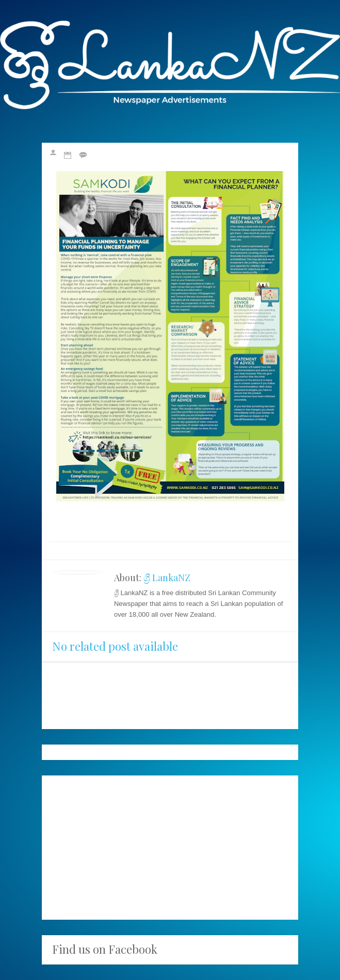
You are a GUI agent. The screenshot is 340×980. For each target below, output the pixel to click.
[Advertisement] (170, 848)
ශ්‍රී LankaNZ (167, 578)
